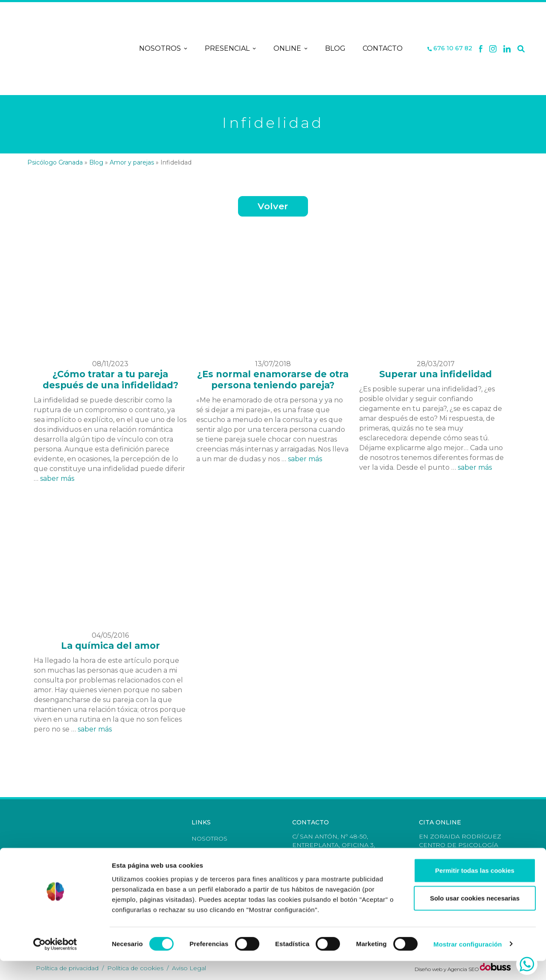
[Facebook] (481, 49)
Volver (273, 206)
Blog (335, 48)
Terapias (207, 851)
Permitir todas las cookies (475, 889)
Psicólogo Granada (55, 162)
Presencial (231, 49)
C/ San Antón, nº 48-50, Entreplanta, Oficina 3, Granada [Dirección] (334, 845)
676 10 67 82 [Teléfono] (450, 48)
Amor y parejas (132, 162)
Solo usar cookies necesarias (475, 918)
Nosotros (163, 49)
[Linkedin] (507, 49)
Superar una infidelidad (436, 374)
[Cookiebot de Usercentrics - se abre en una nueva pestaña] (55, 963)
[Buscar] (521, 49)
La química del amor (110, 646)
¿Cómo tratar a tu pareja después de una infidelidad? (110, 380)
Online (291, 49)
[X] (493, 49)
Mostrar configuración (468, 963)
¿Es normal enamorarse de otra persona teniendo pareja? (273, 380)
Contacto (383, 48)
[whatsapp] (527, 964)
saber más (57, 478)
